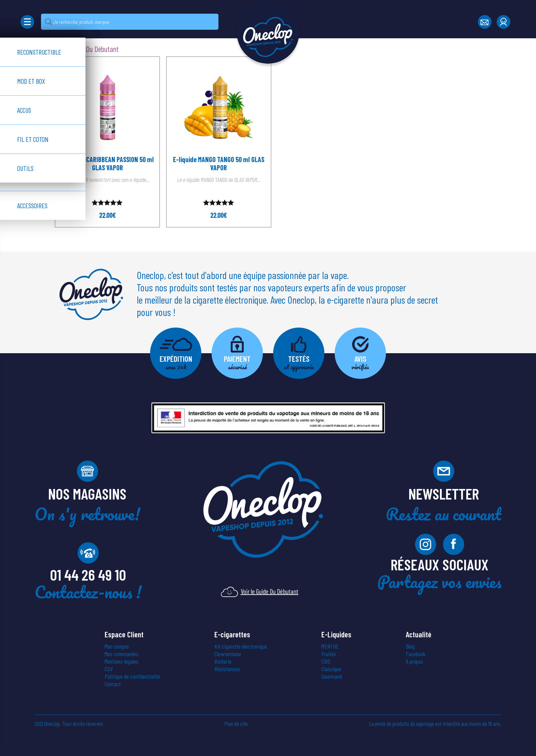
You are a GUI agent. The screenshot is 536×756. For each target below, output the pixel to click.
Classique (331, 669)
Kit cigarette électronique (241, 646)
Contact (113, 684)
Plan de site (236, 724)
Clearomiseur (228, 654)
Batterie (223, 661)
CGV (109, 669)
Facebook (416, 654)
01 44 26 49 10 (88, 574)
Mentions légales (122, 661)
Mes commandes (122, 654)
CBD (326, 661)
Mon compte (117, 646)
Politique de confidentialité (132, 676)
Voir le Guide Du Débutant (260, 591)
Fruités (329, 654)
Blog (410, 646)
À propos (414, 661)
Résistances (227, 669)
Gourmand (332, 676)
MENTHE (330, 646)
